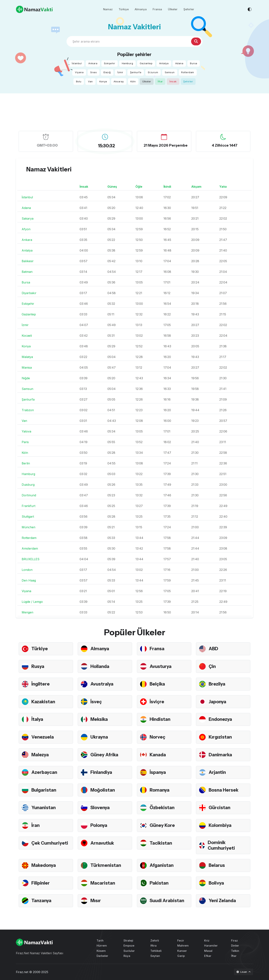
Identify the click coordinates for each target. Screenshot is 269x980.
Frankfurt (28, 506)
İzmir (120, 72)
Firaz (234, 941)
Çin (212, 666)
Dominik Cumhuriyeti (221, 845)
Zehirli (155, 941)
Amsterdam (30, 548)
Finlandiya (101, 772)
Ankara (93, 63)
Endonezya (220, 719)
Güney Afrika (104, 755)
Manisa (27, 367)
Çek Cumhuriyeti (50, 843)
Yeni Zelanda (222, 901)
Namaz (108, 9)
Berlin (26, 463)
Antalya (164, 63)
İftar (160, 81)
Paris (25, 442)
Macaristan (103, 883)
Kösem (101, 951)
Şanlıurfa (136, 72)
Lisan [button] (242, 972)
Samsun (170, 72)
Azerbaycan (44, 772)
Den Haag (29, 580)
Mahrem (183, 946)
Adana (179, 63)
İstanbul (77, 63)
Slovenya (100, 808)
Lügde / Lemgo (32, 602)
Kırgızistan (220, 737)
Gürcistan (219, 808)
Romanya (160, 790)
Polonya (99, 825)
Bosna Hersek (224, 790)
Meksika (99, 719)
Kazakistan (43, 702)
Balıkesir (28, 261)
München (28, 527)
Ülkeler (173, 9)
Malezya (40, 755)
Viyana (79, 72)
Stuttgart (28, 517)
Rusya (38, 666)
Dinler (235, 946)
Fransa (157, 9)
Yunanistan (44, 808)
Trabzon (28, 410)
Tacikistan (161, 843)
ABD (213, 649)
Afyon (26, 229)
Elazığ (107, 72)
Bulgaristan (44, 790)
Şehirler (189, 9)
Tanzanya (41, 901)
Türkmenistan (106, 865)
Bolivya (216, 883)
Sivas (94, 72)
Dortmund (29, 495)
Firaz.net (22, 972)
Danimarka (220, 755)
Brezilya (217, 684)
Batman (27, 272)
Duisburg (28, 485)
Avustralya (102, 684)
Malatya (27, 357)
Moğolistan (103, 790)
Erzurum (153, 72)
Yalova (26, 431)
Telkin (235, 951)
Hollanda (100, 666)
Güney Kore (162, 825)
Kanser (182, 951)
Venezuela (43, 737)
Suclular (129, 951)
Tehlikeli (156, 951)
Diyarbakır (29, 293)
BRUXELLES (31, 559)
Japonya (217, 702)
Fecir (181, 941)
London (27, 570)
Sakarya (28, 218)
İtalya (37, 719)
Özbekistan (162, 808)
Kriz (207, 941)
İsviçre (157, 702)
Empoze (129, 946)
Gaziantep (146, 63)
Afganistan (162, 865)
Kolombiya (220, 825)
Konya (103, 81)
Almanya (141, 9)
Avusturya (161, 666)
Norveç (157, 737)
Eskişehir (110, 63)
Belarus (217, 865)
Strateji (128, 941)
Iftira (153, 946)
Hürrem (102, 946)
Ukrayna (99, 737)
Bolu (79, 81)
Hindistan (160, 719)
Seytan (155, 956)
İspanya (158, 772)
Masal (208, 951)
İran (35, 825)
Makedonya (44, 865)
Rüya (127, 956)
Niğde (26, 378)
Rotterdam (188, 72)
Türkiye (124, 9)
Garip (181, 956)
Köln (133, 81)
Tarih (100, 941)
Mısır (96, 901)
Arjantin (217, 772)
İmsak (173, 81)
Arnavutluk (102, 843)
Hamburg (127, 63)
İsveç (96, 702)
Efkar (208, 956)
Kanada (158, 755)
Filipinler (41, 883)
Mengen (27, 612)
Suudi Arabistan (167, 901)
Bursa (194, 63)
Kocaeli (27, 336)
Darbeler (102, 956)
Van (90, 81)
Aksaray (119, 81)
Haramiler (211, 946)
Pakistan (159, 883)
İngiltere (41, 684)
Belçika (157, 684)
